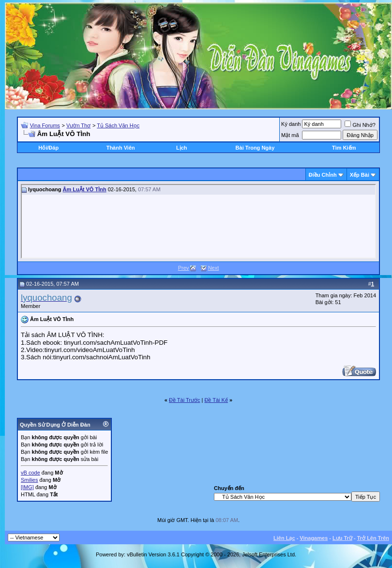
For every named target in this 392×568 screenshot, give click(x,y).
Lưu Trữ (342, 538)
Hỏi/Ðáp (48, 148)
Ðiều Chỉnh (323, 175)
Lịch (182, 148)
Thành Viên (121, 148)
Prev (184, 268)
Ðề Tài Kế (216, 400)
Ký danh (291, 124)
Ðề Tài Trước (184, 400)
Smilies (29, 480)
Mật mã (290, 135)
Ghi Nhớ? (360, 125)
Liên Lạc (284, 538)
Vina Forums (45, 125)
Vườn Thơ (78, 125)
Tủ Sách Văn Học (118, 125)
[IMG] (27, 487)
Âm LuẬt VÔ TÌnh (85, 189)
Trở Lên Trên (373, 538)
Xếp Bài (360, 175)
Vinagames (314, 538)
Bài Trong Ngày (255, 148)
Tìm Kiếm (344, 148)
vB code (30, 473)
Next (214, 268)
